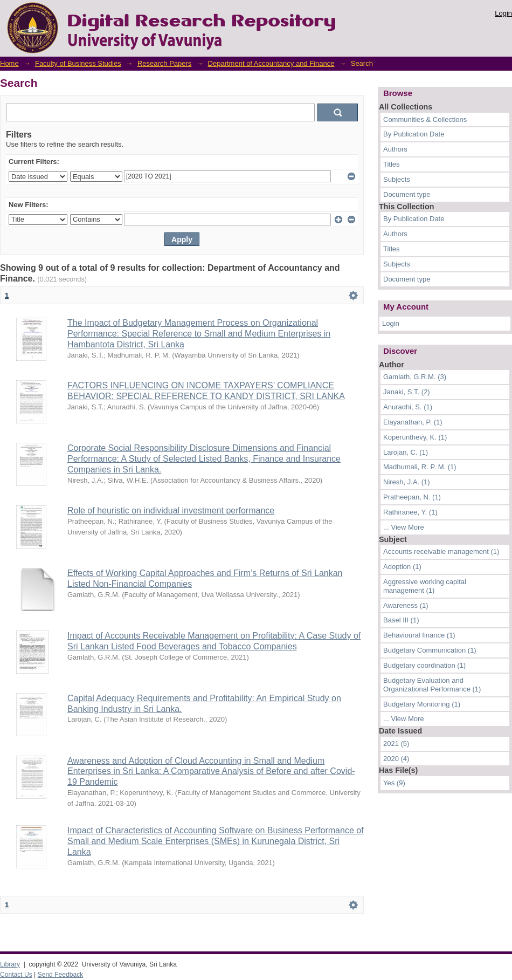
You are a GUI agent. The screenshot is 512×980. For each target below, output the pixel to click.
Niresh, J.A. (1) (407, 482)
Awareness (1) (406, 605)
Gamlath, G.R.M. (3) (415, 377)
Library (10, 964)
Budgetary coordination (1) (424, 665)
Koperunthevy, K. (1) (415, 437)
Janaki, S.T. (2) (407, 392)
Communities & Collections (425, 119)
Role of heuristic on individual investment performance (171, 510)
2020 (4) (396, 759)
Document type (407, 194)
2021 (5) (396, 743)
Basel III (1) (401, 620)
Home (9, 63)
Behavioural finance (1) (419, 635)
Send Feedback (61, 975)
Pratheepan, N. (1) (412, 497)
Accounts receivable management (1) (441, 551)
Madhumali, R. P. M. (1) (420, 467)
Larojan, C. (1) (406, 452)
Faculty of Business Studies (78, 63)
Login (503, 13)
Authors (395, 149)
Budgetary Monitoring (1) (422, 704)
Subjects (397, 179)
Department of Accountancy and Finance (271, 63)
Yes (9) (394, 783)
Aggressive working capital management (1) (425, 586)
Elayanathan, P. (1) (413, 422)
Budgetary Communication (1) (430, 650)
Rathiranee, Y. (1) (410, 512)
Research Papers (164, 63)
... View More (404, 527)
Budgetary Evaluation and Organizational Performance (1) (432, 685)
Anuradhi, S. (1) (408, 407)
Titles (392, 164)
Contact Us (16, 975)
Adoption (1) (402, 567)
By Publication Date (414, 134)
